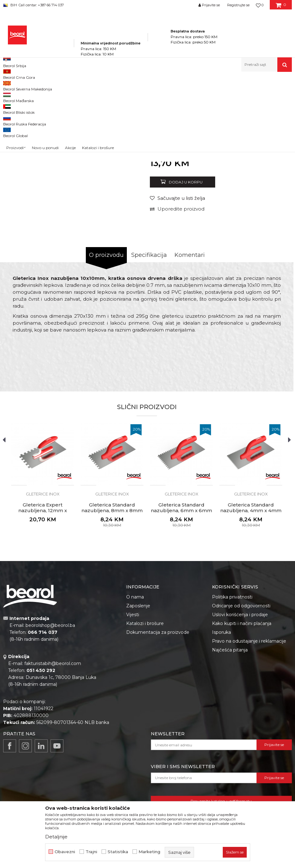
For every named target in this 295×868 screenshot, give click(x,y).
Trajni (91, 852)
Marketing (149, 852)
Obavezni (65, 852)
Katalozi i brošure (145, 705)
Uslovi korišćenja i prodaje (240, 696)
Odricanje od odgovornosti (241, 687)
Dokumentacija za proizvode (158, 714)
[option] (21, 138)
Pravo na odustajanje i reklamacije (249, 722)
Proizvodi (66, 85)
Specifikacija (149, 336)
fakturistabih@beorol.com (53, 745)
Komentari (190, 336)
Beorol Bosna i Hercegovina (28, 85)
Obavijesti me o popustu (265, 237)
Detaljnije (56, 837)
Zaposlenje (138, 687)
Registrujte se (238, 5)
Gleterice (148, 85)
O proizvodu (106, 336)
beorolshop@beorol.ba (50, 707)
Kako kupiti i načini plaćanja (242, 705)
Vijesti (133, 696)
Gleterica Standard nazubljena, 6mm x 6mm (181, 589)
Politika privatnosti (232, 678)
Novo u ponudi (45, 66)
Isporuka (221, 714)
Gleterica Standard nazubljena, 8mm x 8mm (112, 589)
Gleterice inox (172, 85)
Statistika (118, 852)
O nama (135, 678)
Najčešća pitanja (230, 731)
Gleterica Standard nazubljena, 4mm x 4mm (251, 589)
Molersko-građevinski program (107, 85)
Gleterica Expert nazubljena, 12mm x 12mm (43, 592)
